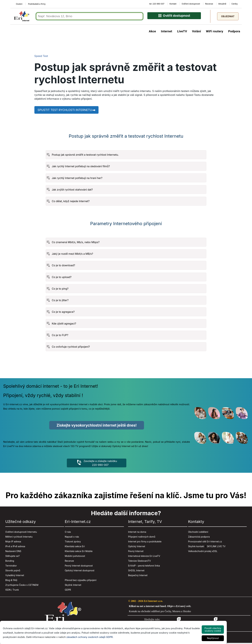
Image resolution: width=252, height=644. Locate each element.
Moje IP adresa (13, 543)
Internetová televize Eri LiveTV (144, 557)
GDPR (68, 591)
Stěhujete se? (12, 557)
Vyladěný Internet (15, 576)
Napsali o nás (72, 538)
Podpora (234, 32)
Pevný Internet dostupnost (79, 567)
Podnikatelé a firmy (37, 4)
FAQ (15, 581)
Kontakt (173, 4)
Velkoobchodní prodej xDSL (203, 552)
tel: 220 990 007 (157, 4)
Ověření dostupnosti (191, 4)
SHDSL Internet (136, 572)
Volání (197, 32)
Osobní (19, 4)
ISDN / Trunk (12, 591)
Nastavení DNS (13, 552)
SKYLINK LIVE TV (216, 547)
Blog (8, 581)
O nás (68, 533)
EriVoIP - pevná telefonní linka (144, 567)
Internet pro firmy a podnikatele (145, 543)
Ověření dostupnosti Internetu (21, 533)
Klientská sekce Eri (75, 547)
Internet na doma (137, 533)
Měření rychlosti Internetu (19, 538)
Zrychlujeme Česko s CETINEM (22, 586)
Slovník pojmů (13, 572)
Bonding (10, 562)
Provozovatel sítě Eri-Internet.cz (205, 543)
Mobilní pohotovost (75, 557)
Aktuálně (222, 4)
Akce (152, 32)
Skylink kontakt (196, 547)
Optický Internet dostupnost (80, 572)
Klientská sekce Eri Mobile (79, 552)
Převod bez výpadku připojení (81, 581)
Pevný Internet (136, 552)
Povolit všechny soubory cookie (213, 629)
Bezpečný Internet (138, 576)
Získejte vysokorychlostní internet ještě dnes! (97, 426)
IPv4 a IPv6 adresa (15, 547)
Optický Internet (137, 547)
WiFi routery (214, 32)
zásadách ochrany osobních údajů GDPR (90, 637)
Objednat (228, 17)
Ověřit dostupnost (174, 17)
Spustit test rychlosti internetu (67, 111)
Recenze (209, 4)
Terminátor (11, 567)
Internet (166, 32)
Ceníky (235, 4)
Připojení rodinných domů (142, 538)
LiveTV (182, 32)
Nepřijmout (213, 638)
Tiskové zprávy (73, 543)
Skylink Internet (73, 586)
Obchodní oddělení (198, 533)
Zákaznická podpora (199, 538)
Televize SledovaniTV (139, 562)
